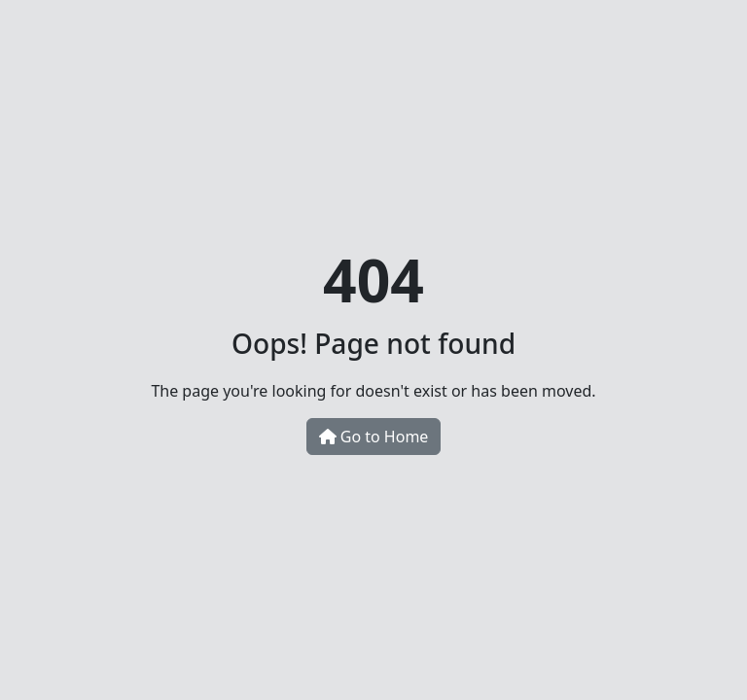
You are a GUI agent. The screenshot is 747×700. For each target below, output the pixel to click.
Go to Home (374, 437)
